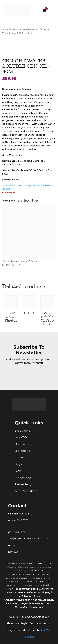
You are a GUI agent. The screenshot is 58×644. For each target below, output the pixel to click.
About (12, 545)
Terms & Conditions (26, 491)
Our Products (23, 444)
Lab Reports (22, 451)
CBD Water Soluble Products (25, 29)
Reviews (13, 552)
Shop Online (22, 431)
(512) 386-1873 (17, 533)
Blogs (18, 464)
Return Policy (23, 484)
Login (18, 471)
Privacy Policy (23, 478)
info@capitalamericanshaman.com (29, 538)
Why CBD (21, 437)
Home (5, 29)
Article (19, 458)
